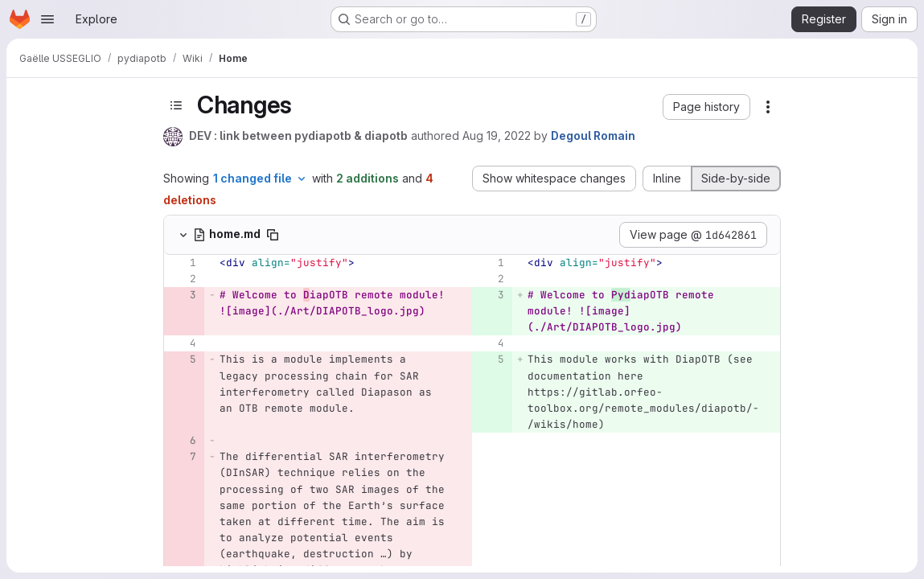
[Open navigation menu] (47, 19)
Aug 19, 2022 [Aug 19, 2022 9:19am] (497, 136)
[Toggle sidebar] (176, 106)
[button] (706, 107)
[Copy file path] (273, 235)
